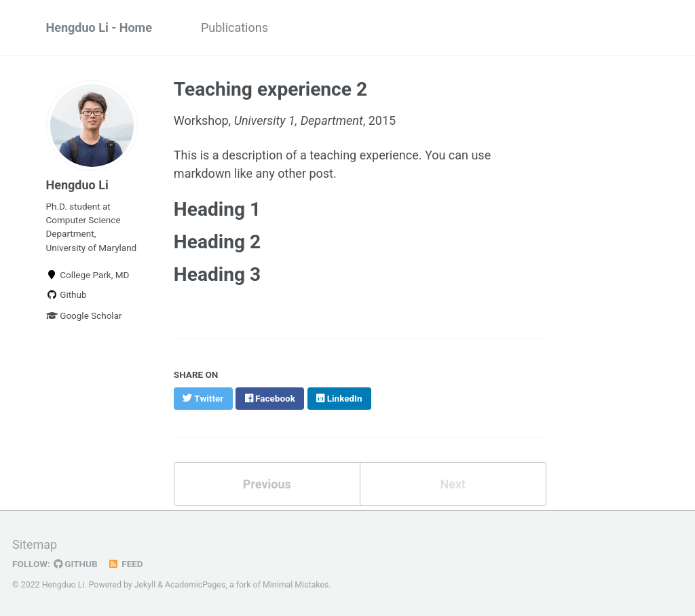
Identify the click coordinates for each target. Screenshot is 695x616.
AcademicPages (195, 585)
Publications (234, 27)
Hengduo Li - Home (99, 27)
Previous (267, 484)
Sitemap (35, 544)
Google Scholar (84, 315)
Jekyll (145, 585)
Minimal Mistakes (296, 585)
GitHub (76, 564)
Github (67, 294)
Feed (126, 564)
